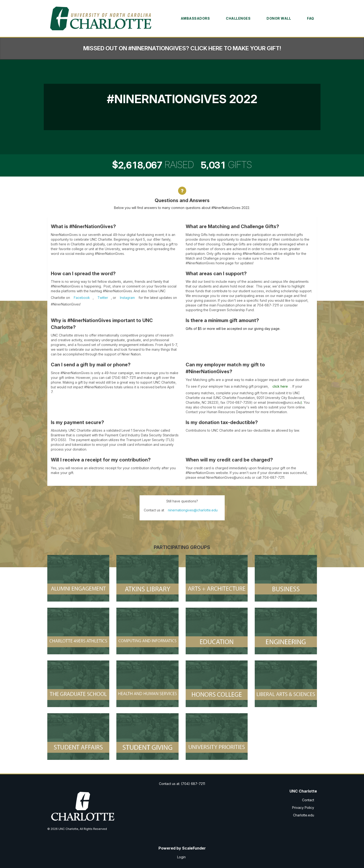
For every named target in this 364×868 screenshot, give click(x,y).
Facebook (82, 298)
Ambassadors (195, 18)
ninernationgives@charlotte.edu (193, 510)
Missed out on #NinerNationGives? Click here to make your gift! (182, 48)
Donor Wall (279, 18)
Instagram (127, 298)
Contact (308, 800)
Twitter (103, 298)
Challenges (238, 18)
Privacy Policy (303, 808)
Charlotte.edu (304, 815)
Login (181, 857)
